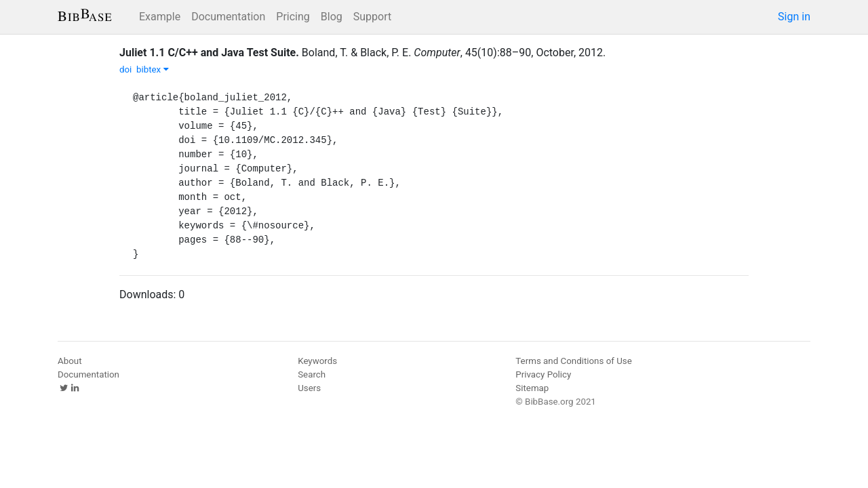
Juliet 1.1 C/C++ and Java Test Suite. (209, 53)
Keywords (317, 361)
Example (160, 17)
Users (309, 388)
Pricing (293, 17)
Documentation (228, 17)
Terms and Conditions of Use (573, 361)
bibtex (153, 69)
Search (312, 374)
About (70, 361)
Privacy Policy (543, 374)
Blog (332, 17)
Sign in (794, 17)
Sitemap (532, 388)
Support (372, 17)
